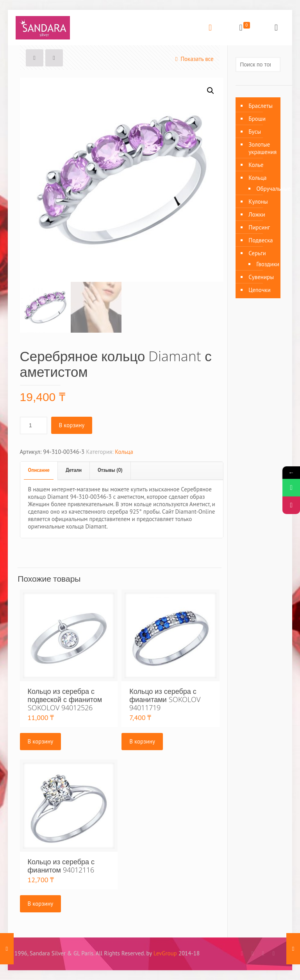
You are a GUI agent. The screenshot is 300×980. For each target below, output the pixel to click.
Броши (257, 119)
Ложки (257, 214)
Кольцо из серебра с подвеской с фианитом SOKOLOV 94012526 (65, 699)
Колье (256, 165)
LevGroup (165, 953)
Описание (39, 470)
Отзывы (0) (110, 470)
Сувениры (261, 277)
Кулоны (258, 202)
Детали (74, 470)
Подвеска (261, 240)
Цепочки (259, 290)
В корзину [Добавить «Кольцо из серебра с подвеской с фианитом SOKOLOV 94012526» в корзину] (41, 741)
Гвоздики (264, 264)
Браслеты (261, 106)
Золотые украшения (262, 148)
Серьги (257, 253)
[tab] (39, 470)
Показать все (193, 59)
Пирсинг (259, 227)
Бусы (255, 132)
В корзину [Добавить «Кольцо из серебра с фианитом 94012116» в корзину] (41, 904)
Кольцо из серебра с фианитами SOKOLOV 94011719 (165, 699)
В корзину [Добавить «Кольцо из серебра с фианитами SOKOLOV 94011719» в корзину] (142, 741)
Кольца (124, 452)
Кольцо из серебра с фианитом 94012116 (61, 866)
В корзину (72, 425)
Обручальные (264, 189)
